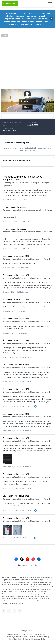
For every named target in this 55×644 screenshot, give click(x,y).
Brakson (44, 639)
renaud (33, 210)
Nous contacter (23, 565)
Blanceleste (20, 183)
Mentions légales (41, 634)
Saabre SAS (22, 639)
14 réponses (25, 221)
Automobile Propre (13, 634)
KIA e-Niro (48, 259)
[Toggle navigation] (50, 4)
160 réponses (23, 268)
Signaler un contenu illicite (39, 637)
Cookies (34, 565)
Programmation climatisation (15, 207)
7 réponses (24, 200)
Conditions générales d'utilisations (17, 637)
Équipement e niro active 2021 (16, 256)
